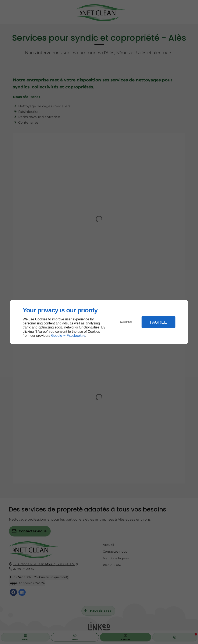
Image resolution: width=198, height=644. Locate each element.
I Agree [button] (158, 322)
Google (57, 336)
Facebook (74, 336)
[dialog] (99, 322)
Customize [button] (126, 322)
